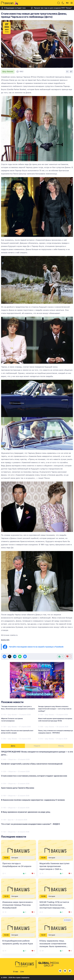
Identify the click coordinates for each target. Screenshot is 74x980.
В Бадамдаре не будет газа (13, 8)
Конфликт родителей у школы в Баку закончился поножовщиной (32, 764)
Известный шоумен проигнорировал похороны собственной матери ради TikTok (55, 720)
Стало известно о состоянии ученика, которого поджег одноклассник (34, 776)
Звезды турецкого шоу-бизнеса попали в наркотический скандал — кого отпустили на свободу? (55, 709)
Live (22, 972)
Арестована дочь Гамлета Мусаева (18, 788)
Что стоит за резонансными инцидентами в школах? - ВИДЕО (31, 824)
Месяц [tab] (61, 746)
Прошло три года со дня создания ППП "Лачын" (51, 8)
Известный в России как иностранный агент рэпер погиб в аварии (17, 732)
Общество (12, 759)
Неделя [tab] (37, 746)
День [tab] (13, 746)
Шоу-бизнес (8, 72)
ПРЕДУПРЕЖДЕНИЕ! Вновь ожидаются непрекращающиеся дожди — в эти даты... (37, 753)
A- (67, 71)
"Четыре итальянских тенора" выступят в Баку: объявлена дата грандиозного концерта (18, 708)
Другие (11, 820)
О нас (16, 972)
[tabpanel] (37, 792)
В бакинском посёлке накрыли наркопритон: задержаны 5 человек (33, 800)
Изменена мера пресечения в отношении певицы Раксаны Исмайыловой (17, 905)
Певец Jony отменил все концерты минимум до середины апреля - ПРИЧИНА (56, 732)
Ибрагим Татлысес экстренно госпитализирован (12, 720)
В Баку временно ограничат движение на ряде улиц (26, 812)
